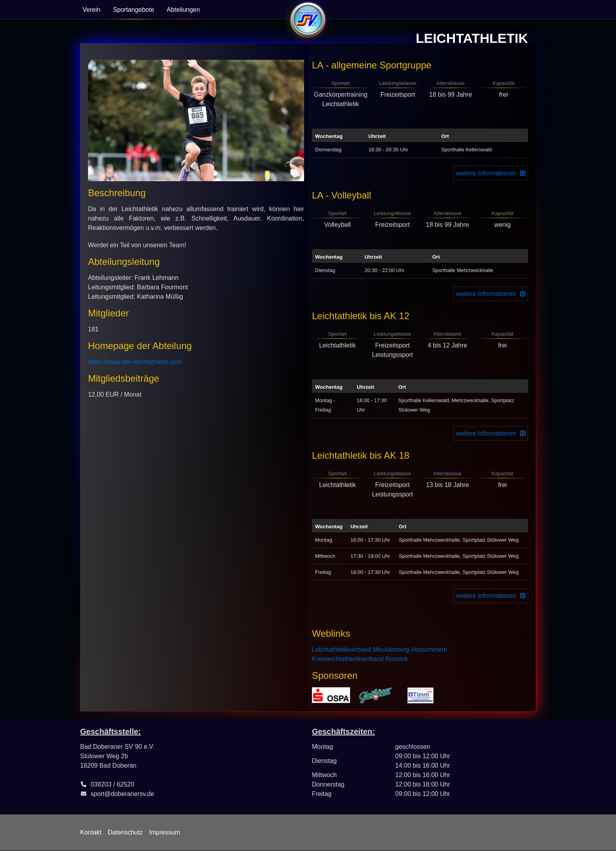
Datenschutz (125, 832)
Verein (91, 10)
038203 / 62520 (112, 784)
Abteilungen (183, 10)
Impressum (164, 832)
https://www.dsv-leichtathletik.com (135, 362)
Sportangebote (133, 10)
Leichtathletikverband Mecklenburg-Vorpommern (379, 650)
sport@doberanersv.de (122, 794)
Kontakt (91, 832)
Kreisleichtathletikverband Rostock (360, 659)
